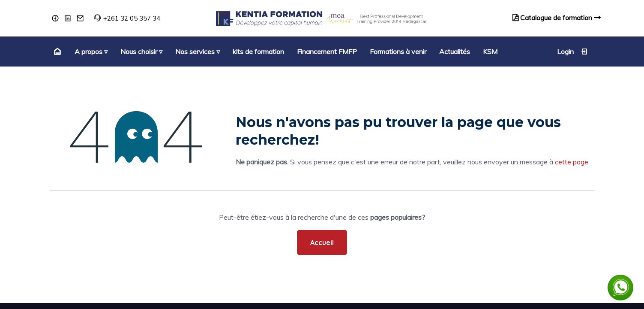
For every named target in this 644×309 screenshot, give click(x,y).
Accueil (322, 242)
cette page (572, 162)
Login (572, 51)
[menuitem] (56, 51)
